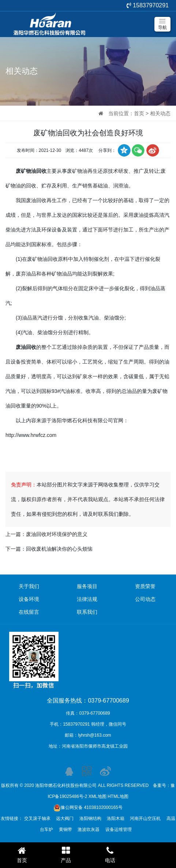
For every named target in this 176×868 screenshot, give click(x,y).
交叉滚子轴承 (37, 818)
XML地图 (98, 796)
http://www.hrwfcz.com (31, 435)
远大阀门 (65, 818)
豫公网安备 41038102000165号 (88, 807)
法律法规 (87, 599)
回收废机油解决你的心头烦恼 (59, 549)
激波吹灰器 (89, 829)
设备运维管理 (119, 829)
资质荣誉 (145, 586)
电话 (110, 855)
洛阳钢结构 (90, 818)
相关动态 (160, 113)
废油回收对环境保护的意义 (57, 534)
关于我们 (29, 586)
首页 (139, 113)
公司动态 (145, 599)
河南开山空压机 (145, 818)
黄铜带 (65, 829)
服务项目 (87, 586)
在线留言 (29, 612)
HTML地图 (118, 796)
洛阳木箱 (116, 818)
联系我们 (87, 612)
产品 (66, 855)
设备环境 (29, 599)
